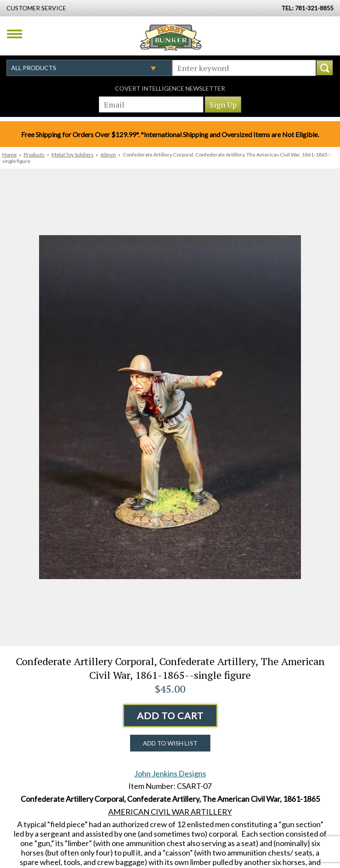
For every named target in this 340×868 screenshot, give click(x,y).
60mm (108, 155)
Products (34, 155)
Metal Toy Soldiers (73, 155)
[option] (170, 407)
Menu (15, 34)
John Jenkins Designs (170, 773)
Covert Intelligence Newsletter (170, 88)
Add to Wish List (170, 743)
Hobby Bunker (171, 37)
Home (9, 155)
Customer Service (36, 8)
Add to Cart (170, 716)
